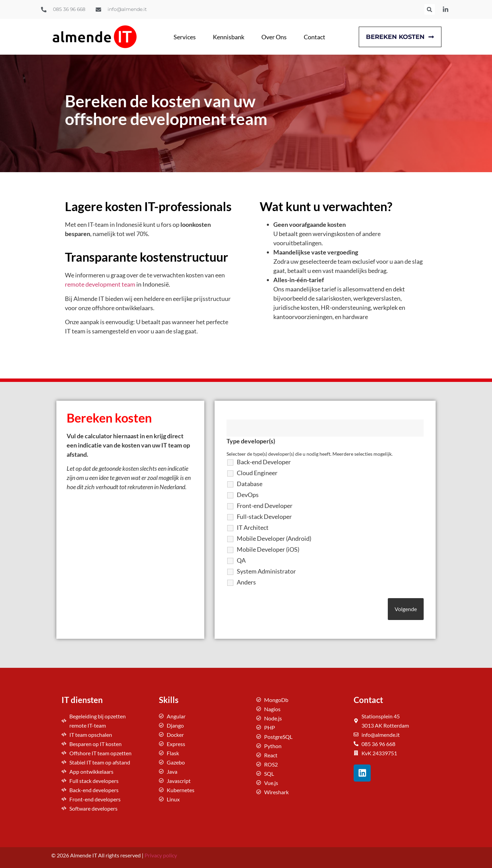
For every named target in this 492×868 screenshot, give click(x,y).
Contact (315, 37)
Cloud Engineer (257, 473)
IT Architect (253, 527)
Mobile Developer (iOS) (268, 549)
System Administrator (266, 571)
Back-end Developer (264, 462)
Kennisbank (229, 37)
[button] (430, 9)
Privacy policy (161, 855)
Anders (246, 582)
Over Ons (274, 37)
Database (250, 484)
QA (241, 560)
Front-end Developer (265, 506)
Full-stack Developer (264, 516)
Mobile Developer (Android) (274, 538)
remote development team (100, 284)
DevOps (248, 495)
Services (185, 37)
